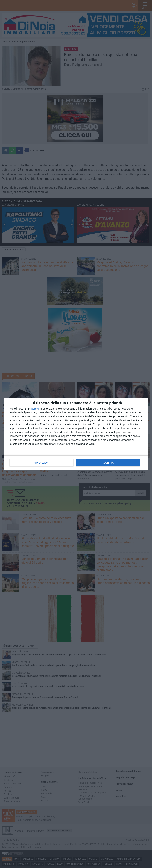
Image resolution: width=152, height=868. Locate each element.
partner (36, 409)
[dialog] (76, 434)
